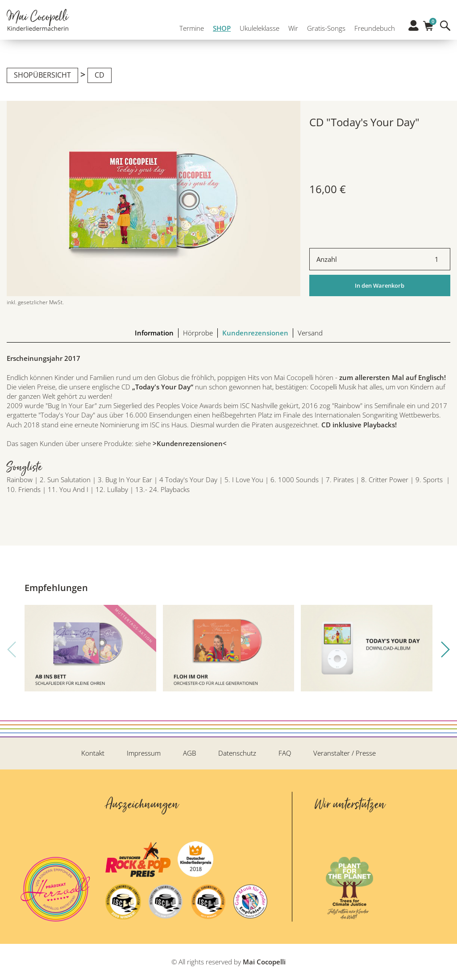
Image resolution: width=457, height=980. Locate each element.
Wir (291, 26)
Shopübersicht (42, 75)
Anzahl (327, 259)
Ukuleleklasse (257, 26)
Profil (413, 25)
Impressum (144, 753)
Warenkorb (428, 23)
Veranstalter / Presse (345, 753)
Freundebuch (372, 26)
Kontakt (93, 753)
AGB (189, 753)
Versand (310, 333)
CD (100, 75)
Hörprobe (198, 333)
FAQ (285, 753)
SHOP (220, 26)
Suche (445, 26)
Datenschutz (237, 753)
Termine (189, 26)
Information (154, 333)
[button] (445, 649)
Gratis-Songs (324, 26)
